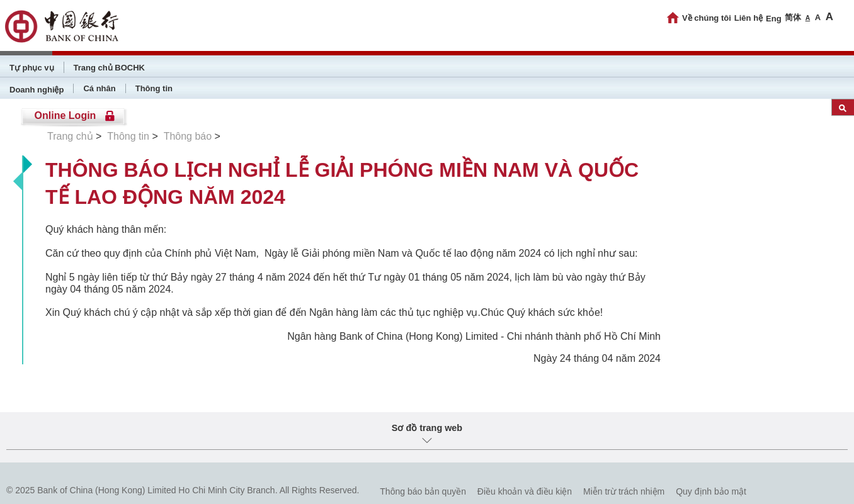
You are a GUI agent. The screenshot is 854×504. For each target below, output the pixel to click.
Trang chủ (70, 136)
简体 (793, 17)
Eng (774, 19)
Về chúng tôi (707, 18)
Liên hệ (749, 18)
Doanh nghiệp (37, 90)
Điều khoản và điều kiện (525, 491)
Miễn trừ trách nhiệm (624, 491)
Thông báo (188, 136)
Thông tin (154, 88)
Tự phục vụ (32, 68)
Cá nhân (99, 88)
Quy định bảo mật (711, 491)
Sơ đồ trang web (427, 428)
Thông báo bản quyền (423, 491)
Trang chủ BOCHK (109, 68)
